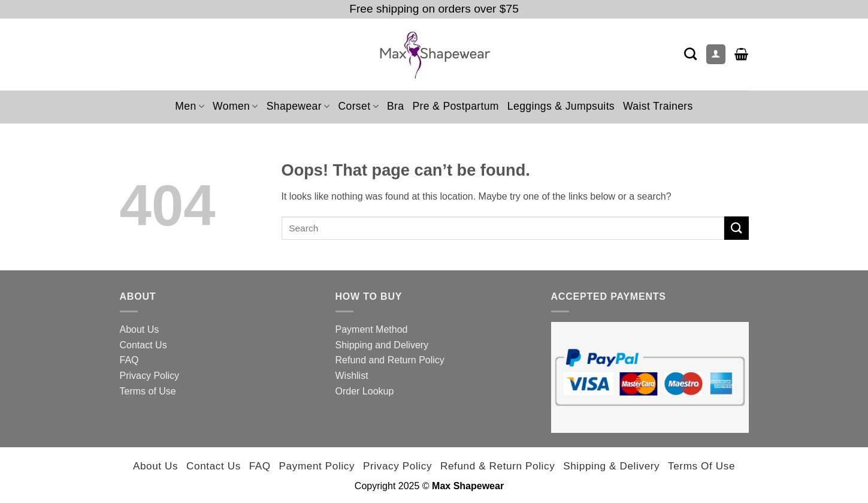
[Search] (690, 54)
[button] (741, 54)
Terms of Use (148, 391)
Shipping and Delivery (382, 345)
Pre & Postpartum (455, 106)
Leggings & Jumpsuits (561, 106)
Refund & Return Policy (497, 466)
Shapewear (298, 106)
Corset (358, 106)
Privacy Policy (150, 376)
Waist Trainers (658, 106)
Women (235, 106)
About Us (140, 329)
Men (190, 106)
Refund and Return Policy (390, 360)
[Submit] (736, 228)
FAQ (129, 360)
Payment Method (372, 329)
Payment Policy (317, 466)
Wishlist (352, 376)
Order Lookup (365, 391)
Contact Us (143, 345)
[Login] (716, 54)
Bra (395, 106)
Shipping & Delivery (611, 466)
